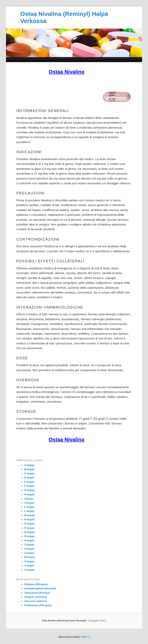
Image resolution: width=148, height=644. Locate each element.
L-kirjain (29, 511)
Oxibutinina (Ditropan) (38, 605)
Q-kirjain (30, 532)
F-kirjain (29, 486)
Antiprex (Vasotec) (36, 597)
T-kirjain (29, 545)
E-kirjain (29, 482)
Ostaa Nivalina (66, 72)
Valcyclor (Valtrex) (35, 601)
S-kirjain (29, 540)
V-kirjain (29, 553)
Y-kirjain (29, 566)
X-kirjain (29, 561)
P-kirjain (29, 528)
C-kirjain (29, 473)
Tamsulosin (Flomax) (37, 593)
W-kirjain (30, 557)
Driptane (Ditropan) (36, 584)
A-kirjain (29, 465)
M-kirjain (30, 515)
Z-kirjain (29, 570)
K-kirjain (29, 507)
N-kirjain (29, 519)
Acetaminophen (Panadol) (40, 588)
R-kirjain (29, 536)
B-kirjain (29, 469)
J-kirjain (29, 503)
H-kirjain (29, 494)
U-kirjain (29, 549)
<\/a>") (85, 637)
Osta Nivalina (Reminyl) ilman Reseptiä (64, 621)
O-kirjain (30, 524)
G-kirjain (30, 490)
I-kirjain (29, 499)
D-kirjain (29, 478)
